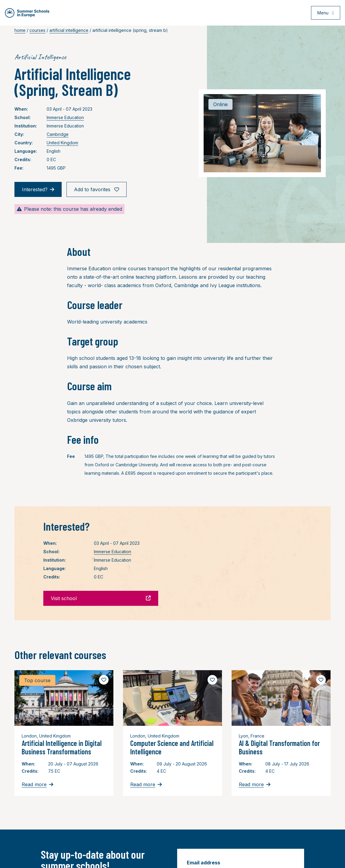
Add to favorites (97, 189)
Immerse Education (65, 117)
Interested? (38, 189)
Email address (203, 863)
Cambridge (58, 134)
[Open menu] (325, 13)
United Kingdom (62, 143)
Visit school (101, 598)
